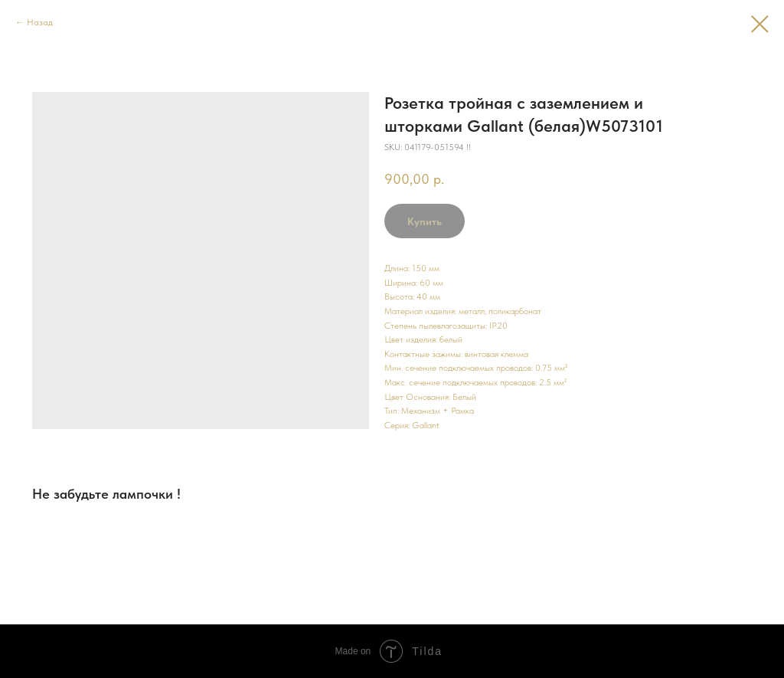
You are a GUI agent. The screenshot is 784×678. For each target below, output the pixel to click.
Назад (40, 22)
